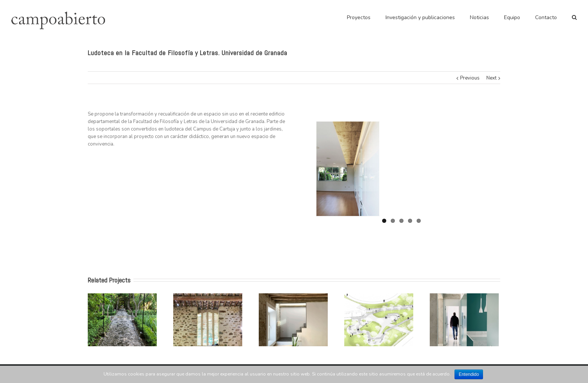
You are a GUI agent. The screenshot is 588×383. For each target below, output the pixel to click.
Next (491, 78)
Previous (470, 78)
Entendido (469, 374)
